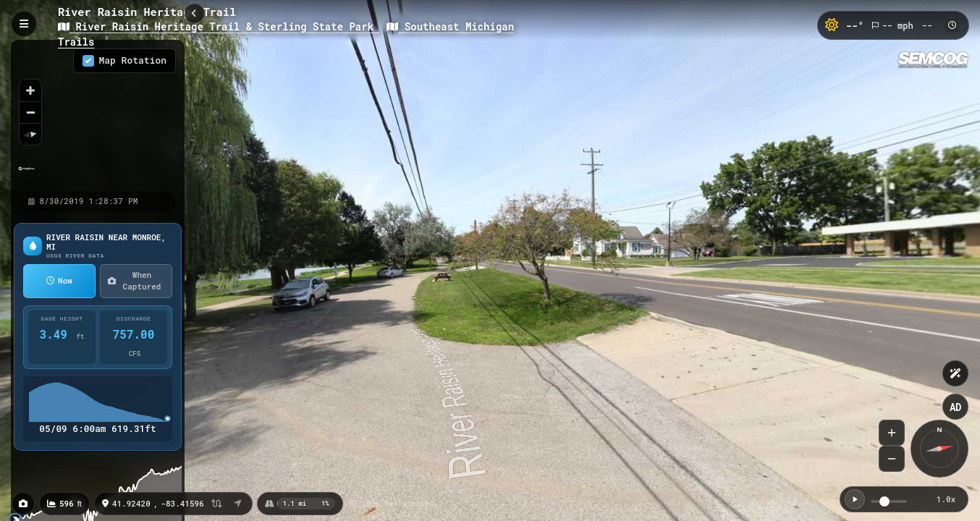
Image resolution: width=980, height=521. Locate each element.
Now (59, 280)
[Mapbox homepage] (26, 175)
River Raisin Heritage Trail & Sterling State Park (219, 26)
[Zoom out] (30, 112)
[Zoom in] (30, 90)
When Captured (134, 281)
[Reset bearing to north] (30, 134)
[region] (98, 115)
